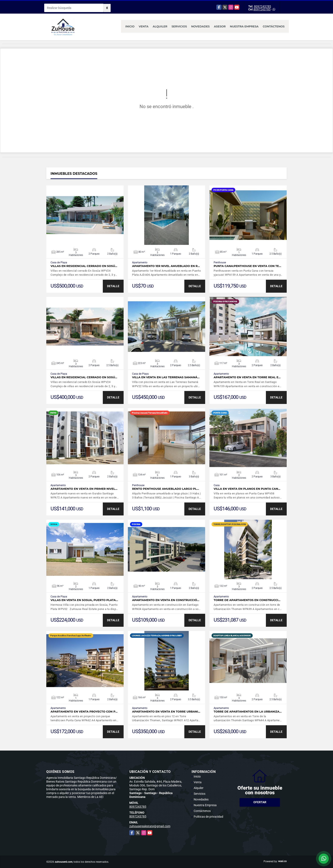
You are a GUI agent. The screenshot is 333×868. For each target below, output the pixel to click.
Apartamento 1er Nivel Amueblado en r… (166, 266)
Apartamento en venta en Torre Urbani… (166, 712)
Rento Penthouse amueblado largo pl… (166, 489)
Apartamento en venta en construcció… (166, 600)
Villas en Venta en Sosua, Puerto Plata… (84, 600)
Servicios (179, 26)
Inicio (130, 26)
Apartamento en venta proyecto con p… (84, 712)
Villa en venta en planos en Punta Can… (247, 489)
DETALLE (113, 286)
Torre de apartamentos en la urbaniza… (248, 712)
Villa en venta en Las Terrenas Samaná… (166, 377)
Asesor (220, 26)
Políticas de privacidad (208, 817)
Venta (144, 26)
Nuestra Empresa (244, 26)
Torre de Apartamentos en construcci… (247, 600)
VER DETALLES (85, 215)
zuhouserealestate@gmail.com (150, 826)
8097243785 (262, 6)
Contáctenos (274, 26)
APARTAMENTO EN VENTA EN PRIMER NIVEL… (84, 489)
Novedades (200, 26)
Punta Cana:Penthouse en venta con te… (247, 266)
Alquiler (160, 26)
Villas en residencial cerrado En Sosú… (84, 266)
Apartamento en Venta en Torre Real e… (247, 377)
